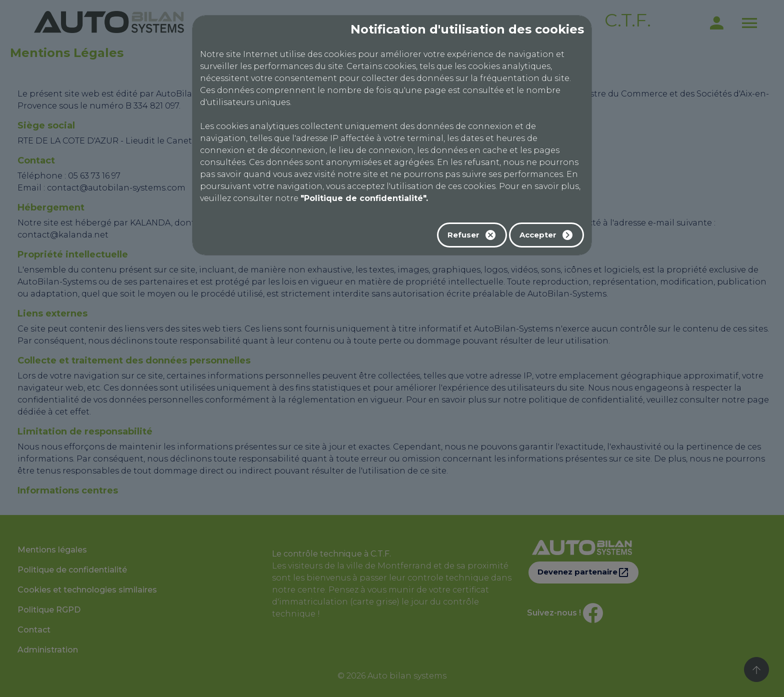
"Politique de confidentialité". (364, 198)
